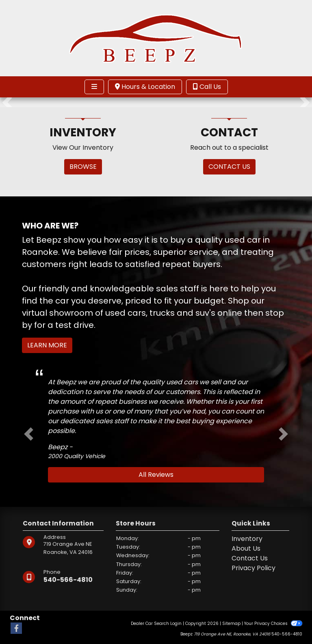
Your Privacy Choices (273, 624)
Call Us (207, 87)
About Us (246, 548)
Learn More (47, 345)
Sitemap (231, 624)
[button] (7, 102)
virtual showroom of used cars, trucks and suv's (119, 313)
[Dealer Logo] (156, 38)
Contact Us (250, 558)
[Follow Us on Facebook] (16, 629)
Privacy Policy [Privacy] (253, 568)
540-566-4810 (68, 580)
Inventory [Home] (247, 539)
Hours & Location (145, 87)
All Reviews (156, 475)
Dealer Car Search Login (156, 624)
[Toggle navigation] (94, 87)
